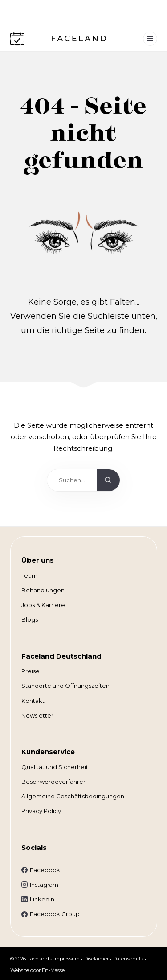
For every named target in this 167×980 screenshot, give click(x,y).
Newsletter (37, 715)
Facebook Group (55, 914)
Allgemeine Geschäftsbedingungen (73, 796)
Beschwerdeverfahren (54, 782)
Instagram (44, 885)
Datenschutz (128, 959)
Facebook (45, 870)
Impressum (67, 959)
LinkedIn (42, 899)
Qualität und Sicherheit (55, 767)
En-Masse (53, 970)
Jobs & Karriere (43, 605)
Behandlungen (43, 590)
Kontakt (33, 701)
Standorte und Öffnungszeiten (65, 686)
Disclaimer (96, 959)
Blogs (30, 619)
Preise (31, 671)
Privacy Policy (41, 811)
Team (29, 575)
